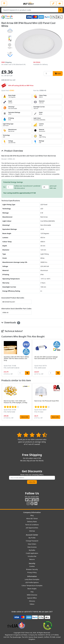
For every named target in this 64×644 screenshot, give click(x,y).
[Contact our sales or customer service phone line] (53, 3)
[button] (10, 56)
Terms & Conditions (32, 525)
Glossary (32, 601)
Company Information (32, 512)
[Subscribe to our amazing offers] (32, 478)
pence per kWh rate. (53, 187)
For (4, 187)
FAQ (32, 592)
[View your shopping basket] (60, 3)
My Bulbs (32, 550)
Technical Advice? (12, 331)
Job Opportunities (32, 528)
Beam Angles (32, 589)
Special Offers (32, 598)
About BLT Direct (32, 518)
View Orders (32, 544)
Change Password (32, 541)
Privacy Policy (32, 572)
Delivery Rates (32, 522)
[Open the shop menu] (4, 3)
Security (32, 563)
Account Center (32, 535)
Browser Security (32, 569)
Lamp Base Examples (32, 579)
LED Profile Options (32, 582)
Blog (32, 515)
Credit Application (32, 553)
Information (32, 576)
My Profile (32, 538)
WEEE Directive (32, 595)
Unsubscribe (32, 556)
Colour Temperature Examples (32, 586)
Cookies (32, 566)
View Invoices (32, 547)
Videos (32, 604)
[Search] (60, 10)
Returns (32, 559)
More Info (25, 417)
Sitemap (32, 531)
